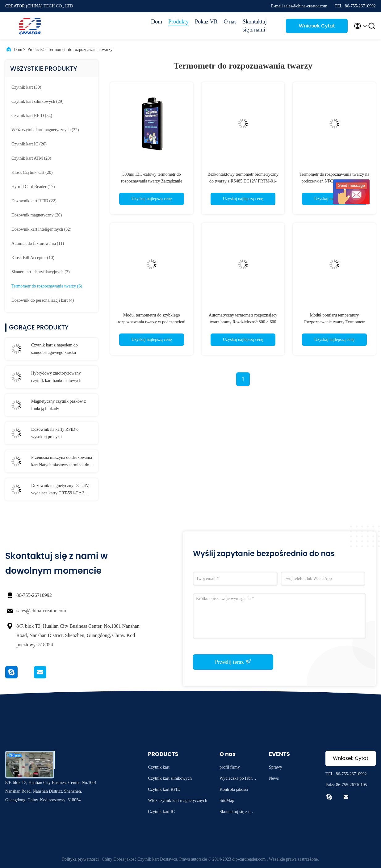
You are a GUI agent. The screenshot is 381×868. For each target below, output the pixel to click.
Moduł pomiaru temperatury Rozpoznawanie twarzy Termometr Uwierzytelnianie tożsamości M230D (334, 322)
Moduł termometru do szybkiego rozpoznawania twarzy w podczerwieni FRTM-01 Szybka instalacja (152, 322)
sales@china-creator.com (41, 611)
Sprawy (276, 767)
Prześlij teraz (233, 662)
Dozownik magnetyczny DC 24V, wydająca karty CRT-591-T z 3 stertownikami (60, 490)
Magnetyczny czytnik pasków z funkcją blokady (59, 405)
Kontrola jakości (234, 789)
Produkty (178, 22)
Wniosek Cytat (317, 26)
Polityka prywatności (80, 859)
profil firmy (230, 767)
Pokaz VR (206, 22)
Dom (157, 22)
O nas (230, 22)
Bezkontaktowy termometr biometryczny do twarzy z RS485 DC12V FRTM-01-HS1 (243, 181)
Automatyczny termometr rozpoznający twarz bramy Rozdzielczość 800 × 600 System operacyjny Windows (243, 322)
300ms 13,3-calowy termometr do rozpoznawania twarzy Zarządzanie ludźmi (152, 181)
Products (35, 50)
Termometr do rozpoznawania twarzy (80, 50)
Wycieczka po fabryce (238, 779)
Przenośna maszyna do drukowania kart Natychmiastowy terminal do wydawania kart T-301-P (62, 462)
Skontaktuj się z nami (255, 26)
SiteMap (227, 801)
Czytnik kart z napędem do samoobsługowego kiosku (54, 349)
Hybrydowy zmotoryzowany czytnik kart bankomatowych (56, 377)
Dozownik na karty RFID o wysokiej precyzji (55, 433)
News (274, 778)
